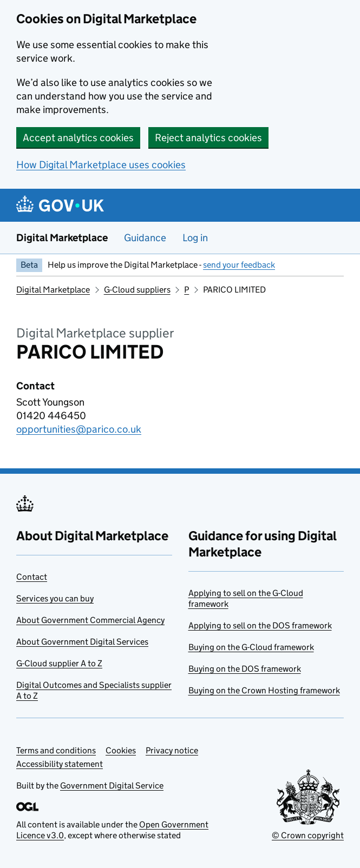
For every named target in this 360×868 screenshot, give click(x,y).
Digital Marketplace (62, 238)
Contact (32, 577)
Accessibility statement (60, 764)
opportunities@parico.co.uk (79, 429)
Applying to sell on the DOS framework (260, 625)
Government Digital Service (112, 786)
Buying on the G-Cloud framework (251, 647)
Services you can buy (55, 598)
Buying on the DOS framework (245, 669)
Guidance (145, 238)
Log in (195, 238)
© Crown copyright (308, 835)
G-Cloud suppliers (137, 290)
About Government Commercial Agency (90, 620)
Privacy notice (172, 750)
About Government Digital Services (82, 642)
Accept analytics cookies (78, 138)
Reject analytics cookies (208, 138)
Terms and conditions (56, 750)
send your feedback (239, 265)
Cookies (121, 750)
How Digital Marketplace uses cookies (101, 165)
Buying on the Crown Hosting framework (264, 690)
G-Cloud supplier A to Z (59, 663)
